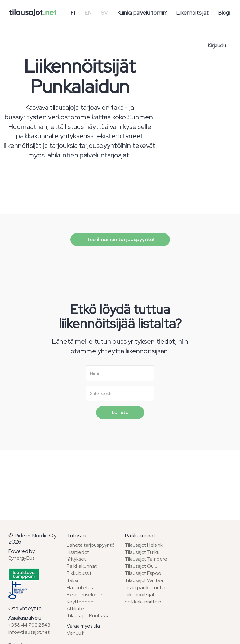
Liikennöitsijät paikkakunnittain (143, 598)
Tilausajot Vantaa (144, 580)
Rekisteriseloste (84, 595)
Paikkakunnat (82, 566)
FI (73, 13)
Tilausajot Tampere (146, 559)
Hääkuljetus (80, 587)
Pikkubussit (79, 573)
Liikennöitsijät (192, 13)
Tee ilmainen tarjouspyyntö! (120, 240)
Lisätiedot (78, 552)
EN (88, 13)
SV (104, 13)
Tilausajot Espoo (143, 573)
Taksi (72, 580)
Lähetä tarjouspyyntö (91, 545)
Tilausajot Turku (142, 552)
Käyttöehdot (81, 602)
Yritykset (76, 559)
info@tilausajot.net (29, 632)
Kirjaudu (217, 46)
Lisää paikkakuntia (145, 587)
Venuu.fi (76, 633)
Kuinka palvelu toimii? (142, 13)
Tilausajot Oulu (141, 566)
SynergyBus (21, 558)
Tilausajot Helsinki (144, 545)
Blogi (224, 13)
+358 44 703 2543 (29, 625)
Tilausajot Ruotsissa (88, 616)
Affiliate (75, 609)
